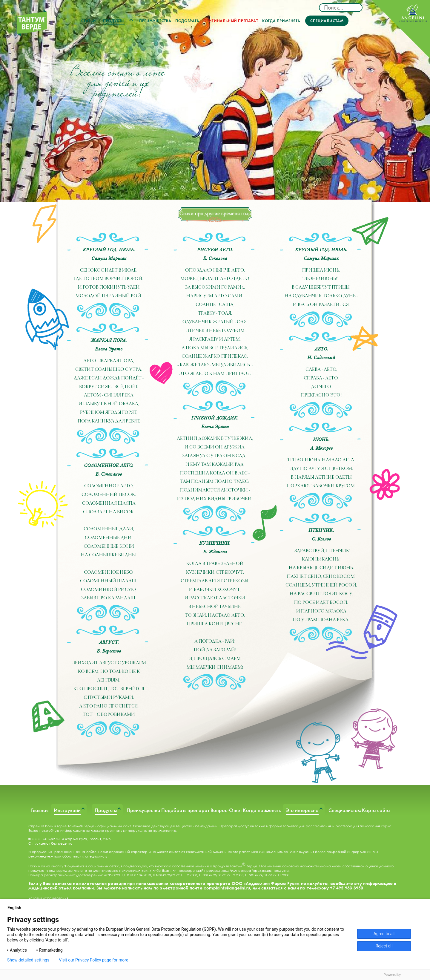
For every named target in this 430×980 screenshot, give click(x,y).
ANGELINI (401, 29)
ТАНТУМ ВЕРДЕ (32, 24)
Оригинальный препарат (231, 21)
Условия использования (48, 898)
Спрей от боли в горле (48, 826)
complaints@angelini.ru (227, 888)
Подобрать (187, 21)
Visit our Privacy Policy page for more (93, 960)
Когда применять (281, 21)
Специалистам (327, 21)
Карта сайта (376, 810)
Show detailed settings (28, 960)
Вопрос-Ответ (226, 810)
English (17, 908)
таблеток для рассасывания (307, 826)
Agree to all (384, 934)
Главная (40, 810)
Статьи (89, 21)
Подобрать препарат (185, 810)
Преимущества (155, 21)
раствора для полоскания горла (364, 826)
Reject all (384, 946)
